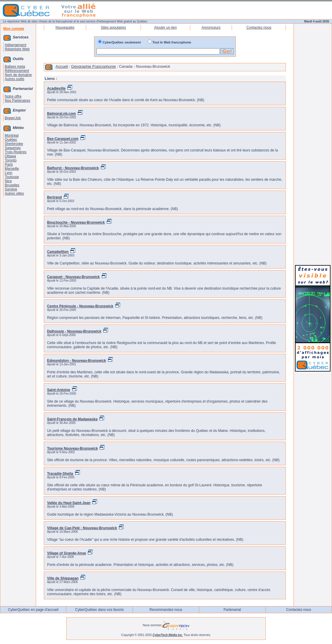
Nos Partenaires (17, 101)
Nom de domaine (18, 75)
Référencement (17, 71)
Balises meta (15, 67)
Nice (8, 181)
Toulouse (12, 177)
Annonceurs (211, 28)
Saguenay (13, 148)
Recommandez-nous (166, 610)
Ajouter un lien (166, 28)
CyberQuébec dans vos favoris (99, 610)
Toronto (11, 160)
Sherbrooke (14, 144)
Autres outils (14, 79)
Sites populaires (113, 28)
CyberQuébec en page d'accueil (33, 610)
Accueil (62, 66)
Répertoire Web (17, 49)
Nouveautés (65, 28)
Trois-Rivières (16, 152)
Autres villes (14, 193)
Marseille (12, 169)
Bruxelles (12, 185)
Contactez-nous (259, 28)
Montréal (12, 135)
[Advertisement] (313, 172)
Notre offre (13, 96)
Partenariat (232, 610)
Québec (11, 140)
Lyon (9, 173)
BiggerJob (13, 118)
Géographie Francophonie (93, 66)
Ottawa (10, 156)
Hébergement (16, 45)
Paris (9, 164)
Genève (11, 189)
